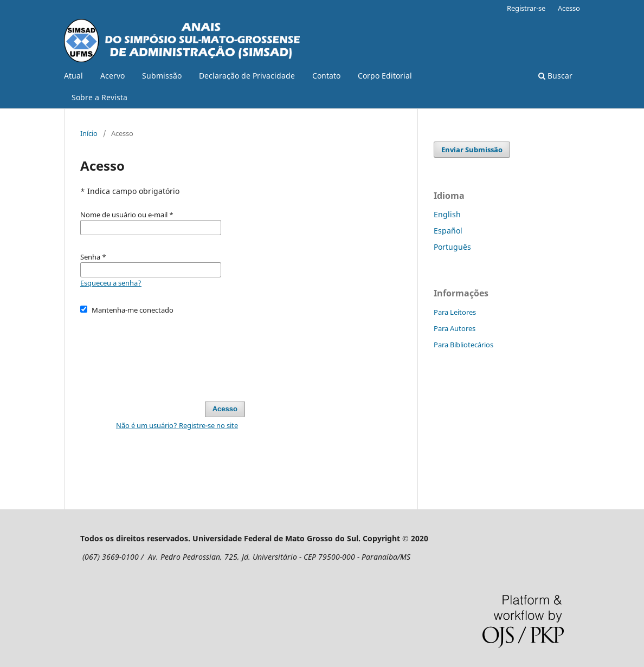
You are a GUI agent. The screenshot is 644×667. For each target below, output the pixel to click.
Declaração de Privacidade (247, 76)
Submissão (162, 76)
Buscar (555, 76)
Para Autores (455, 328)
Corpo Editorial (385, 76)
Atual (73, 76)
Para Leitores (455, 312)
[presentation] (163, 353)
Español (448, 231)
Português (452, 247)
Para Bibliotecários (463, 345)
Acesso (569, 8)
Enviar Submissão (472, 150)
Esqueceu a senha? (111, 283)
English (447, 214)
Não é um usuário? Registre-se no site (177, 425)
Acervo (112, 76)
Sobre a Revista (99, 97)
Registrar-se (526, 8)
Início (89, 133)
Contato (326, 76)
